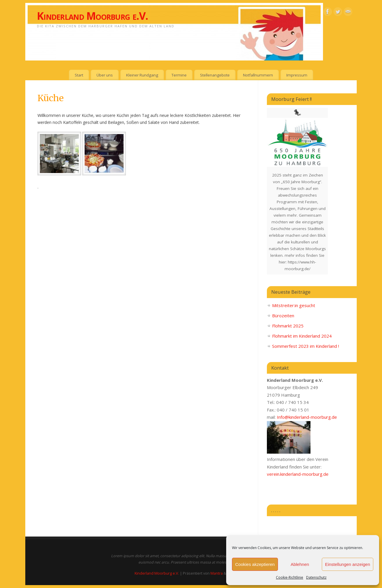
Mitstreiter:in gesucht (294, 305)
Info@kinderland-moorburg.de (307, 417)
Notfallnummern (258, 75)
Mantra (217, 573)
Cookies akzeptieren (255, 564)
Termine (179, 75)
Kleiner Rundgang (142, 75)
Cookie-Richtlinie (290, 577)
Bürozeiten (283, 316)
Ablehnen (300, 564)
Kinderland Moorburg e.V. (93, 16)
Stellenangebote (215, 75)
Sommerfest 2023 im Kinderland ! (306, 346)
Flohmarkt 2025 (288, 326)
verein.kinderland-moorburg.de (298, 474)
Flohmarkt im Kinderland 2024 (302, 336)
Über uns (105, 75)
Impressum (297, 75)
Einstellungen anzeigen (348, 564)
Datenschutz (316, 577)
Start (79, 75)
